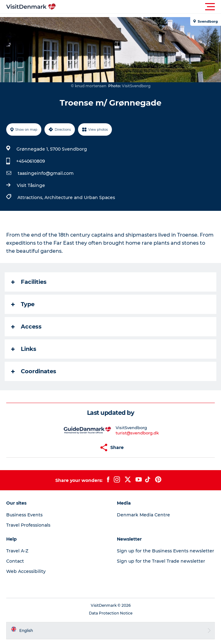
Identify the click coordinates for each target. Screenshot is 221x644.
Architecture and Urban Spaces (80, 197)
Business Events (24, 515)
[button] (138, 7)
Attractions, (31, 197)
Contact (15, 561)
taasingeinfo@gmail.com (46, 173)
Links (24, 349)
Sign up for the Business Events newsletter (166, 551)
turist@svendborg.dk (137, 433)
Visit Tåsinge (31, 185)
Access (26, 327)
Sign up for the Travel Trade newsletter (161, 561)
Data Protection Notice (111, 613)
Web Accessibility (26, 571)
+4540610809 (31, 161)
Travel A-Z (17, 551)
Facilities (29, 282)
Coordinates (34, 371)
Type (23, 304)
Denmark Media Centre (143, 515)
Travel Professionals (28, 525)
